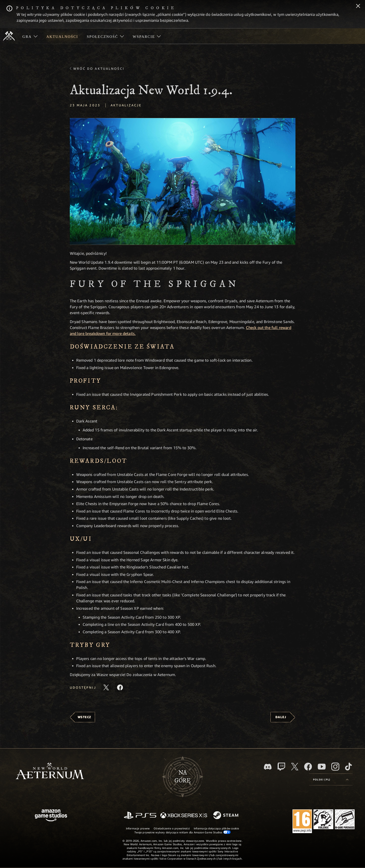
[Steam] (226, 816)
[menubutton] (331, 779)
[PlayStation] (140, 816)
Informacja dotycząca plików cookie (216, 828)
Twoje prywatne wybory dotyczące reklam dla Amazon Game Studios (182, 832)
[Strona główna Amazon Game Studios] (51, 816)
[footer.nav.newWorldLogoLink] (50, 771)
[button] (183, 181)
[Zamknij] (358, 6)
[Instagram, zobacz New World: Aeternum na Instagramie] (335, 767)
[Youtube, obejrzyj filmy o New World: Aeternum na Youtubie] (322, 767)
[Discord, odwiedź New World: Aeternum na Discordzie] (268, 767)
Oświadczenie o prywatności (172, 828)
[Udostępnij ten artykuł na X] (106, 687)
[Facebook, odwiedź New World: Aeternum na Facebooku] (308, 767)
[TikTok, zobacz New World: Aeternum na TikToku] (348, 767)
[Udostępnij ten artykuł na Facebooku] (120, 687)
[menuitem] (30, 36)
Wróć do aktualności (99, 69)
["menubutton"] (30, 36)
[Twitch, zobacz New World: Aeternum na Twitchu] (281, 767)
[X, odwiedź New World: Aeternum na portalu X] (295, 767)
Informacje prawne (138, 828)
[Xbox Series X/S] (184, 816)
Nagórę (182, 777)
